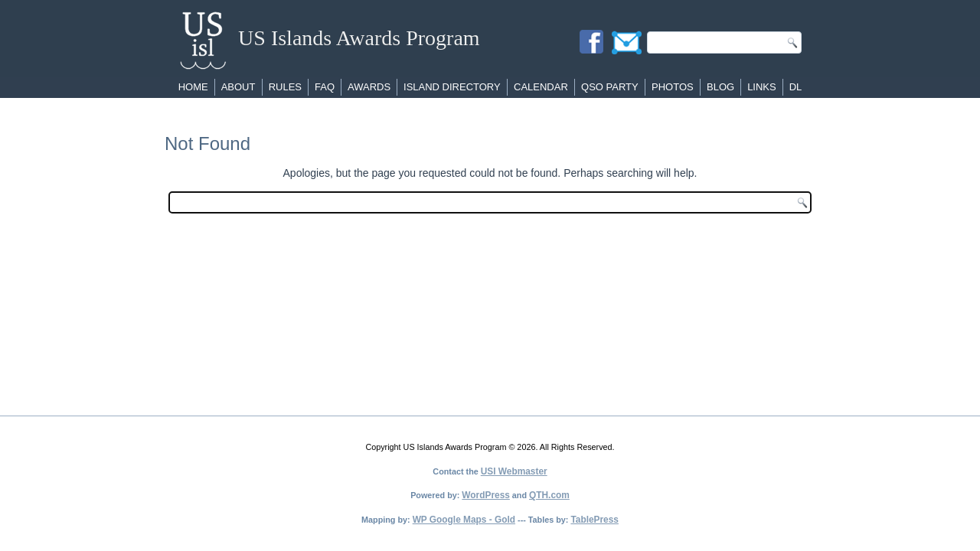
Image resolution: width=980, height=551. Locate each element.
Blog (720, 87)
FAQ (325, 87)
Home (193, 87)
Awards (369, 87)
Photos (673, 87)
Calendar (541, 87)
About (238, 87)
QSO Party (610, 87)
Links (762, 87)
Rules (285, 87)
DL (796, 87)
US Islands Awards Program (359, 38)
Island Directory (452, 87)
